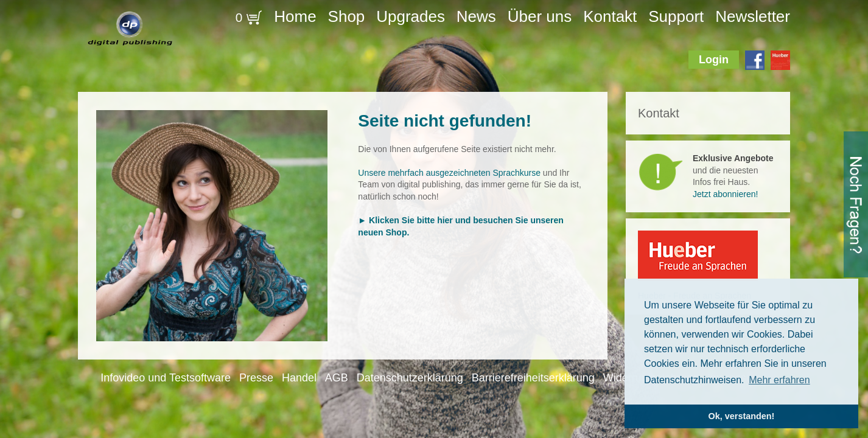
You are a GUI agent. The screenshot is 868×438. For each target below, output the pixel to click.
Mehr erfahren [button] (779, 380)
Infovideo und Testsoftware (166, 378)
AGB (337, 378)
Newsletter (753, 16)
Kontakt (610, 16)
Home (295, 16)
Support (676, 16)
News (476, 16)
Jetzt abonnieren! (725, 194)
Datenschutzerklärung (410, 378)
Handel (299, 378)
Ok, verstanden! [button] (742, 416)
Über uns (540, 16)
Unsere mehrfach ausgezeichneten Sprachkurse (449, 173)
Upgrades (411, 16)
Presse (256, 378)
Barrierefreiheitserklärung (533, 378)
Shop (347, 16)
